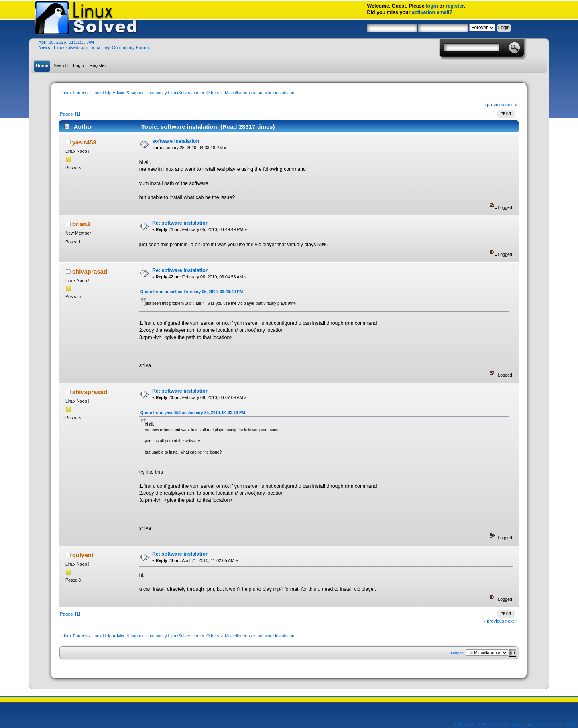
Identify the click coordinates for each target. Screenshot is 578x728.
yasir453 (84, 142)
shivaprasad (90, 271)
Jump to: (457, 653)
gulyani (83, 555)
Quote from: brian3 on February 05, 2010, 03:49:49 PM (192, 292)
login (432, 6)
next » (512, 105)
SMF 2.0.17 (464, 724)
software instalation (176, 141)
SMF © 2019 (489, 724)
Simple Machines (518, 724)
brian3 (81, 224)
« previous (494, 105)
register (455, 6)
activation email (431, 12)
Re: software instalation (180, 223)
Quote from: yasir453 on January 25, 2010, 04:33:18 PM (193, 413)
